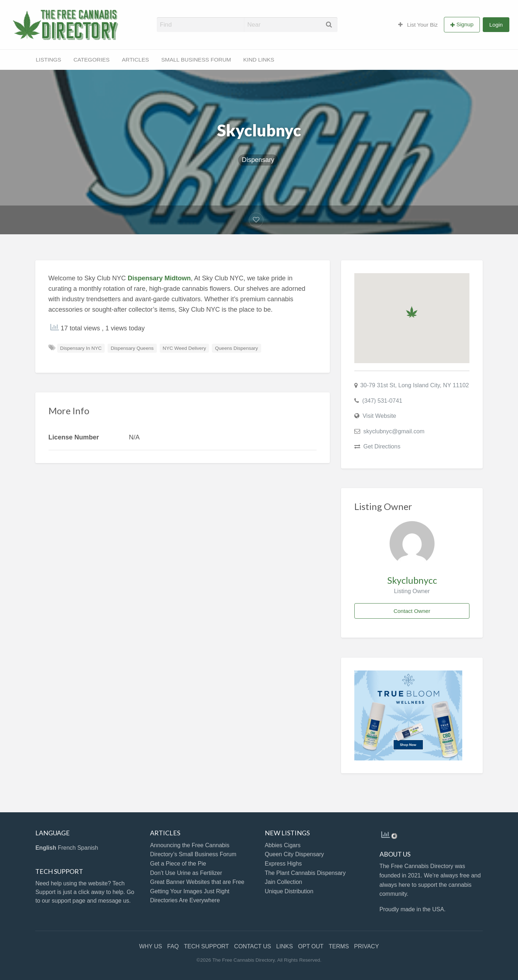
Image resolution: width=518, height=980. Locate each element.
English (46, 848)
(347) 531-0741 (382, 401)
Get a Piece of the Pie (178, 864)
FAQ (173, 946)
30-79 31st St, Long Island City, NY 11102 (415, 385)
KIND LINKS (259, 60)
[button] (412, 312)
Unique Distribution (289, 891)
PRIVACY (366, 946)
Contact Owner (412, 611)
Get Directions (382, 446)
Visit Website (379, 416)
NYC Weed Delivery (184, 348)
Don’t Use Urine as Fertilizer (186, 873)
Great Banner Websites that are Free (197, 882)
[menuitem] (418, 24)
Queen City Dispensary (294, 854)
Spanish (88, 848)
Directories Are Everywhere (185, 900)
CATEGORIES (91, 60)
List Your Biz (418, 25)
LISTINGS (49, 60)
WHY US (151, 946)
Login (496, 25)
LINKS (285, 946)
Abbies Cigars (283, 845)
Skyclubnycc (412, 580)
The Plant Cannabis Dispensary (305, 873)
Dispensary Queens (132, 348)
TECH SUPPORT (206, 946)
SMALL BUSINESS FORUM (196, 60)
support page (69, 901)
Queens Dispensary (237, 348)
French (67, 848)
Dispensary (258, 160)
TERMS (339, 946)
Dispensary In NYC (81, 348)
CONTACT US (253, 946)
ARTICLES (136, 60)
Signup (465, 24)
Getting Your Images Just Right (190, 891)
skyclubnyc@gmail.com (394, 431)
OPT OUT (311, 946)
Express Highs (283, 864)
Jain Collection (283, 882)
